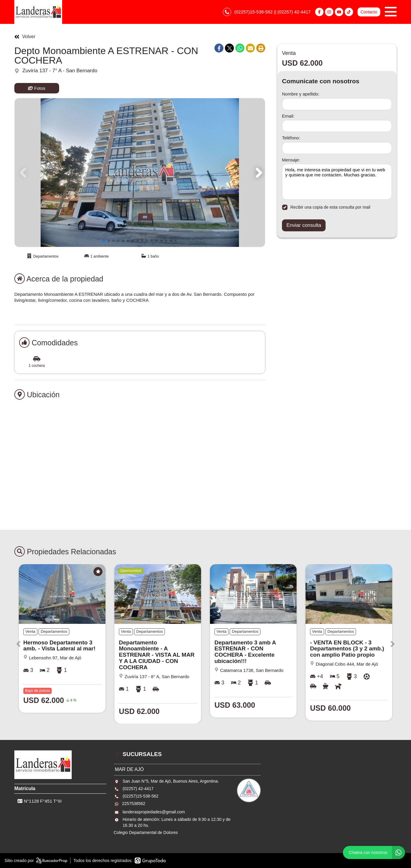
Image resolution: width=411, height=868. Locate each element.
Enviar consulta (304, 225)
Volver (25, 37)
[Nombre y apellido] (337, 104)
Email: (288, 116)
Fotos (37, 88)
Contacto (369, 12)
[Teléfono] (337, 148)
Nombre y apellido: (301, 94)
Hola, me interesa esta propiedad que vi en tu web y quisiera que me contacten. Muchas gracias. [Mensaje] (337, 182)
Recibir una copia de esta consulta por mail (326, 207)
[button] (258, 173)
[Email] (337, 126)
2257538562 (134, 804)
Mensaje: (291, 160)
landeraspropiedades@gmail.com (154, 812)
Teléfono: (291, 138)
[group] (140, 173)
